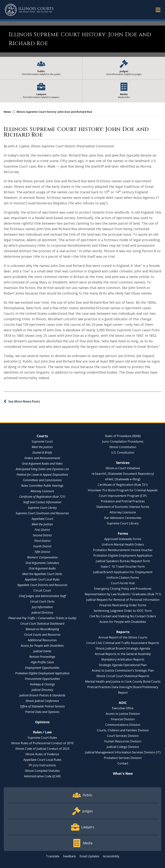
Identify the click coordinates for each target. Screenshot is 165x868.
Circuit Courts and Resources (42, 635)
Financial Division (123, 719)
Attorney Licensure (42, 491)
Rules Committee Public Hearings (42, 486)
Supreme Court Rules (42, 738)
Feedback (69, 856)
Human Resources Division (123, 741)
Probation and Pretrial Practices (123, 501)
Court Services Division (123, 736)
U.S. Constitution (123, 452)
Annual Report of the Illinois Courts (123, 637)
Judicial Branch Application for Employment (123, 572)
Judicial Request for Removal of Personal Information (123, 600)
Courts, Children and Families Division (123, 730)
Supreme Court (42, 441)
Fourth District (42, 546)
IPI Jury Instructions (42, 765)
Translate (53, 856)
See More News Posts (24, 401)
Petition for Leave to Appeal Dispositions (42, 475)
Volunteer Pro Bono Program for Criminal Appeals (123, 490)
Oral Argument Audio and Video (42, 464)
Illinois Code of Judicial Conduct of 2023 (42, 749)
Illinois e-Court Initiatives (123, 468)
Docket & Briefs (42, 452)
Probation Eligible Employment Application (42, 673)
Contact (123, 763)
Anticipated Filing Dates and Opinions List (42, 469)
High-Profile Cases (42, 662)
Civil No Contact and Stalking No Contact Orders (123, 616)
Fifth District (42, 552)
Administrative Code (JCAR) (42, 776)
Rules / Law (42, 732)
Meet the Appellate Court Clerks (42, 574)
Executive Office (123, 708)
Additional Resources (42, 640)
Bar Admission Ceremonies (123, 518)
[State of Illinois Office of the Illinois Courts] (29, 10)
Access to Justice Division (123, 714)
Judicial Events (42, 651)
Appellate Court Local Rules (42, 579)
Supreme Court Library (42, 508)
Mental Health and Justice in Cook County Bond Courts (123, 681)
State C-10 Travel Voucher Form (123, 567)
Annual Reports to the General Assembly (123, 654)
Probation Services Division (123, 758)
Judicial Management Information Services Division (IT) (123, 752)
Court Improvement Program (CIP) (123, 496)
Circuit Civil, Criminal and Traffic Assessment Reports (123, 643)
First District (42, 530)
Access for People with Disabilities (42, 646)
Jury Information (42, 607)
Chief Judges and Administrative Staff (42, 596)
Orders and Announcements (42, 458)
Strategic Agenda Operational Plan (123, 665)
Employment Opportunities (42, 668)
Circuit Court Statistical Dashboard (42, 624)
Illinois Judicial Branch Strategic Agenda (123, 648)
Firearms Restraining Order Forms (123, 605)
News (7, 112)
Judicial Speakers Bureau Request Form (123, 561)
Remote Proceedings (42, 657)
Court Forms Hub (123, 583)
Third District (42, 541)
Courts (42, 436)
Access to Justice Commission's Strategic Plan (123, 670)
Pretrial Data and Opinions (42, 712)
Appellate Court (42, 519)
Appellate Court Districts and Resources (42, 585)
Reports (123, 632)
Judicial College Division (123, 747)
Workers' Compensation (42, 557)
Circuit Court (42, 590)
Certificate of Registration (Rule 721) (42, 497)
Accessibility (111, 856)
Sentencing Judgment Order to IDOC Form (123, 611)
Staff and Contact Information (42, 502)
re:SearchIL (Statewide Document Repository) (123, 474)
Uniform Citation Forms (123, 578)
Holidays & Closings (42, 684)
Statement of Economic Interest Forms (123, 507)
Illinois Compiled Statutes (42, 771)
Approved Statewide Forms (123, 539)
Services (123, 463)
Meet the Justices (42, 447)
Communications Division (123, 725)
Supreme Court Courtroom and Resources (42, 513)
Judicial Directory (42, 613)
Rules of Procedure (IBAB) (123, 436)
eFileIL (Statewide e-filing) (123, 479)
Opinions (42, 722)
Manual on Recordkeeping (42, 629)
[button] (158, 10)
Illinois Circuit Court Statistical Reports (123, 676)
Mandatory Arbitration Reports (123, 659)
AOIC (123, 703)
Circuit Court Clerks (42, 601)
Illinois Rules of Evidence (42, 754)
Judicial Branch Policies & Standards (42, 695)
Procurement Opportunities (42, 679)
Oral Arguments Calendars (42, 563)
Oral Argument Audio (42, 568)
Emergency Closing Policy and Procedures (123, 589)
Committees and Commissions (42, 480)
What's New (123, 773)
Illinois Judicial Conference (42, 701)
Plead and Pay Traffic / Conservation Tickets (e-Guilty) (42, 618)
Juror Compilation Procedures (123, 441)
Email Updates (89, 856)
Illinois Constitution (123, 447)
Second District (42, 535)
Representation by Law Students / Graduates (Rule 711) (123, 594)
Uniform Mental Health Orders (123, 544)
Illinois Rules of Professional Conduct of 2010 (42, 743)
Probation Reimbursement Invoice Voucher (123, 550)
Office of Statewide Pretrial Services (42, 706)
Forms (123, 533)
